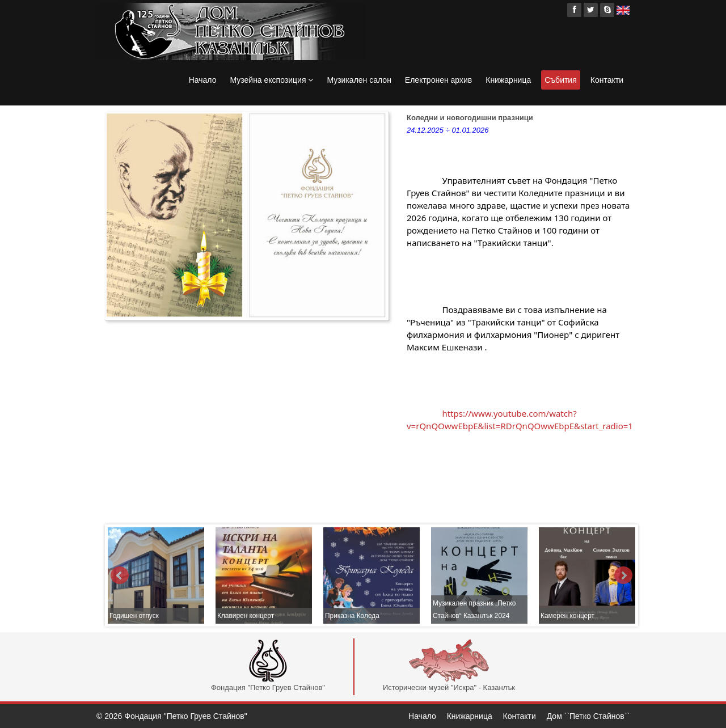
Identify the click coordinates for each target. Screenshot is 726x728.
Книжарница (508, 80)
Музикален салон (359, 80)
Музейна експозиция (271, 80)
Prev (120, 575)
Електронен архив (438, 80)
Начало (203, 80)
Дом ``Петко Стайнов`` (588, 716)
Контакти (607, 80)
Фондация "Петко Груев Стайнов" (268, 666)
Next (623, 575)
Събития (561, 80)
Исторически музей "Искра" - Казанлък (449, 666)
